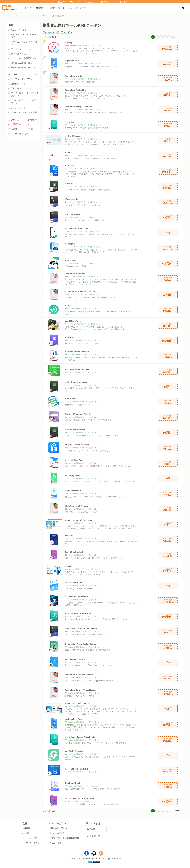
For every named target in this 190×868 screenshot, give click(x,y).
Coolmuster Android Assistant (79, 520)
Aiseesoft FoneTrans (74, 460)
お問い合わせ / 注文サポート (61, 828)
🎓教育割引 (41, 8)
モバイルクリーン (21, 49)
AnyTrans (69, 166)
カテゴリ (23, 74)
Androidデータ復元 (20, 30)
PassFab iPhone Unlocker (77, 769)
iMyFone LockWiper (74, 719)
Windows (48, 32)
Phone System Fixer (22, 63)
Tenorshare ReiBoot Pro (76, 90)
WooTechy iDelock (73, 475)
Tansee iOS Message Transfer (78, 414)
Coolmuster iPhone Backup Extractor (82, 644)
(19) (30, 49)
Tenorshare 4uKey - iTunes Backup (81, 690)
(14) (26, 84)
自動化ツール (19, 84)
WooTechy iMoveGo (74, 751)
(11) (32, 129)
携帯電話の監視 (18, 54)
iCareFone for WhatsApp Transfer (80, 292)
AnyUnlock (70, 122)
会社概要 (26, 828)
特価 (168, 233)
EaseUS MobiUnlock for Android (80, 798)
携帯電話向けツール (20, 124)
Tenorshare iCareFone (75, 274)
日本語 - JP (93, 829)
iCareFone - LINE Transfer (77, 506)
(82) (36, 120)
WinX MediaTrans (73, 321)
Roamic (69, 566)
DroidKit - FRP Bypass (75, 429)
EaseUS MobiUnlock (74, 552)
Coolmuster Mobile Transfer (78, 703)
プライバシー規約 (30, 838)
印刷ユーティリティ (22, 129)
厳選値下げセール (57, 8)
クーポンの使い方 (57, 833)
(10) (30, 89)
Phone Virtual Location (23, 67)
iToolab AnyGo (72, 199)
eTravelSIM (70, 399)
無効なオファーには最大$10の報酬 (64, 838)
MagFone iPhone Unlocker (77, 445)
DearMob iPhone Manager (77, 597)
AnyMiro (69, 338)
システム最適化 (20, 134)
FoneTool (69, 536)
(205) (17, 103)
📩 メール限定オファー (78, 8)
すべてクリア (63, 32)
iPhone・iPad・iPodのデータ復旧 (25, 36)
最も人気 (28, 8)
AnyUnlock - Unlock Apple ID (78, 613)
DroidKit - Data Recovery (76, 382)
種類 (23, 25)
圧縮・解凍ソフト (21, 88)
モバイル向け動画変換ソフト (25, 58)
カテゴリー (14, 15)
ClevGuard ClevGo (73, 783)
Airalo (68, 153)
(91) (28, 134)
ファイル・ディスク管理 (24, 120)
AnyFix (68, 306)
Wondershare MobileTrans (77, 229)
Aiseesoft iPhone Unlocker (77, 352)
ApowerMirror (71, 244)
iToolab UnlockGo (73, 214)
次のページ (176, 37)
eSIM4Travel (71, 260)
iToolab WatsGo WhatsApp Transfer (81, 629)
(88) (19, 96)
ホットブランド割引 (94, 836)
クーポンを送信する (31, 843)
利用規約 (26, 833)
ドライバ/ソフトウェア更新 (24, 114)
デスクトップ (19, 108)
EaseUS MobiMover (74, 583)
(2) (34, 68)
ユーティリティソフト (40, 16)
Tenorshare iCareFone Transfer (79, 675)
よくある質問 (55, 843)
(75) (12, 45)
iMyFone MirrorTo (73, 491)
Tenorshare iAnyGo (74, 76)
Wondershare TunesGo (75, 659)
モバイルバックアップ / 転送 (24, 43)
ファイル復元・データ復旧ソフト (25, 102)
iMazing (69, 43)
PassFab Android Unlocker (77, 369)
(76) (26, 108)
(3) (32, 63)
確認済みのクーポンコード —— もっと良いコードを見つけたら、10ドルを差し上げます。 (95, 2)
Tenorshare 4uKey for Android (79, 107)
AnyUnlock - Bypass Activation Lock (81, 737)
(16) (12, 115)
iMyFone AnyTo (72, 61)
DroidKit (69, 184)
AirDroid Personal (73, 136)
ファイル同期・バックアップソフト (25, 94)
